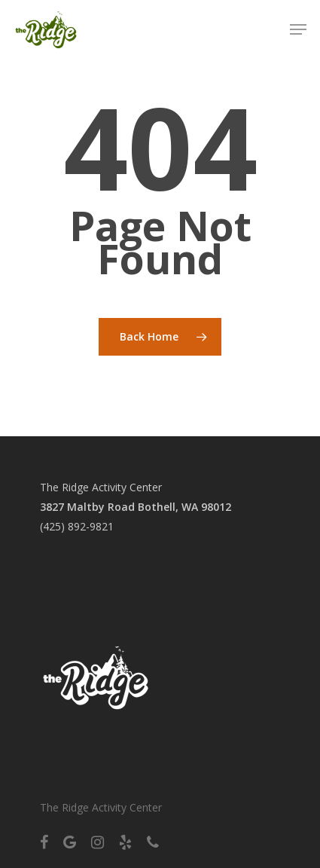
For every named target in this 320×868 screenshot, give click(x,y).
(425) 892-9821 (77, 526)
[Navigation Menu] (298, 29)
